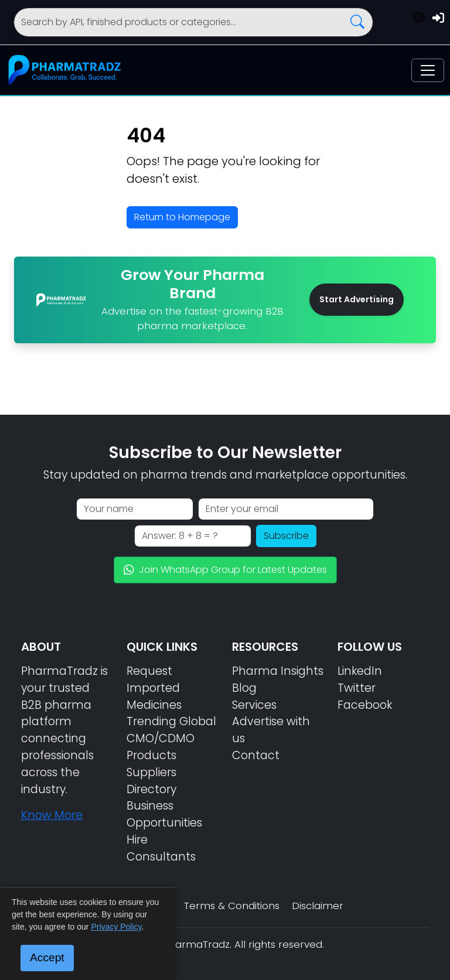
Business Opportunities (164, 814)
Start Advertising (357, 299)
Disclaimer (318, 906)
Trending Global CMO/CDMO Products (171, 738)
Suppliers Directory (151, 781)
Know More (52, 815)
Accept (47, 957)
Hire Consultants (161, 848)
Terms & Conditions (232, 906)
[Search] (193, 22)
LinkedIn (360, 671)
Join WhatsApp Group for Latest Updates (225, 570)
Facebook (365, 705)
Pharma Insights (278, 671)
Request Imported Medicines (154, 688)
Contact (256, 755)
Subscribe (286, 536)
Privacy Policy (116, 927)
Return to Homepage (182, 217)
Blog (244, 688)
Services (254, 705)
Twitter (357, 688)
